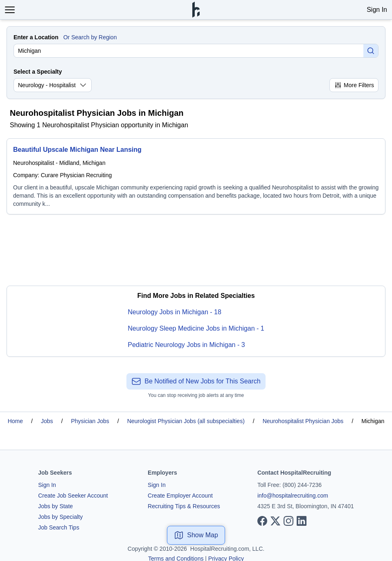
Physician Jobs (90, 421)
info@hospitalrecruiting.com (293, 496)
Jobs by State (55, 506)
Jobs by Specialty (60, 517)
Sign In (377, 10)
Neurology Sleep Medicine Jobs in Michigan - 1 (196, 328)
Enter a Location (36, 37)
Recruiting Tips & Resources (184, 506)
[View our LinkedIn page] (302, 521)
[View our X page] (275, 521)
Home (15, 421)
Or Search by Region (90, 37)
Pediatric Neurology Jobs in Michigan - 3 (186, 345)
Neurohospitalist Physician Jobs (303, 421)
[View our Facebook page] (262, 521)
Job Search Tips (59, 527)
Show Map (196, 535)
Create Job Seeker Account (73, 496)
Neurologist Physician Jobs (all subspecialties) (186, 421)
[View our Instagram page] (288, 521)
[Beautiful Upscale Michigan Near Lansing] (196, 176)
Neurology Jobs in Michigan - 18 (175, 312)
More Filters (354, 85)
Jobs (47, 421)
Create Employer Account (180, 496)
